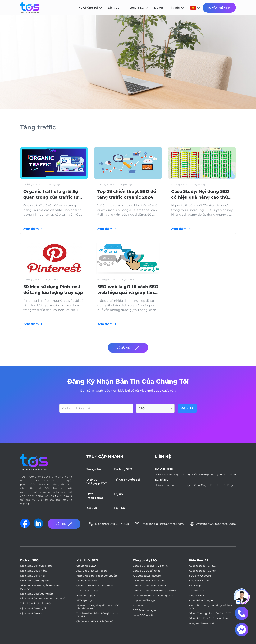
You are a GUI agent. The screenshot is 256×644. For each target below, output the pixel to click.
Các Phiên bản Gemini (203, 571)
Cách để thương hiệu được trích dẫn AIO (212, 607)
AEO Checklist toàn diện (92, 571)
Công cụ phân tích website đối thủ (154, 591)
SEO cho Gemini (199, 581)
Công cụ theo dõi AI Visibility (151, 566)
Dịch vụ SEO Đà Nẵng (34, 571)
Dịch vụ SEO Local (88, 591)
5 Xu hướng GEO (87, 596)
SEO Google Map (87, 581)
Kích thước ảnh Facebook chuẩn (97, 576)
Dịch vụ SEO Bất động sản (37, 594)
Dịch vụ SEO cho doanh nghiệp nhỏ (43, 598)
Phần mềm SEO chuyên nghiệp (153, 596)
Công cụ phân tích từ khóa (149, 586)
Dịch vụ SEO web (31, 613)
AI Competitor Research (148, 576)
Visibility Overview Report (149, 581)
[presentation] (89, 424)
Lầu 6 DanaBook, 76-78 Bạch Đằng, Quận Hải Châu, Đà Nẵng (194, 485)
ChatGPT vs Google (201, 600)
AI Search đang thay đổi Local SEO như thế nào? (98, 607)
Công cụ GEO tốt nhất (146, 571)
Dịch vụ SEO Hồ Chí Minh (36, 566)
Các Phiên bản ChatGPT (204, 566)
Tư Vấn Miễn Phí (219, 8)
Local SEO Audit (143, 615)
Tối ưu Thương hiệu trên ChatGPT (210, 613)
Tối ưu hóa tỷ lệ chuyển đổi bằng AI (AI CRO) (42, 587)
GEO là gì (195, 586)
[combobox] (155, 408)
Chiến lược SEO (86, 566)
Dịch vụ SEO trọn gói (33, 608)
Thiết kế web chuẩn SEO (35, 603)
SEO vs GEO (197, 596)
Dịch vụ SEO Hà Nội (32, 576)
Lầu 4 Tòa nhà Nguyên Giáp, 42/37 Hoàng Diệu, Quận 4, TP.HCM (196, 475)
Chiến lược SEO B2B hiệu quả (95, 621)
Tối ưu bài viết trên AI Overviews (209, 618)
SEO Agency (84, 600)
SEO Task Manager (144, 610)
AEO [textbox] (142, 408)
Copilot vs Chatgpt (144, 600)
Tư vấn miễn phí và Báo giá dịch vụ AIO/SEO (98, 615)
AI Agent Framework (202, 623)
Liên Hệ (64, 524)
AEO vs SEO (196, 591)
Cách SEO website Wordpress (95, 586)
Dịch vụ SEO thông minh (36, 581)
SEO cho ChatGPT (200, 576)
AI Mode (138, 605)
